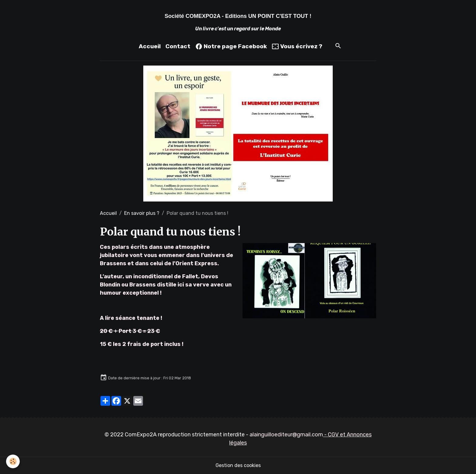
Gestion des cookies (238, 465)
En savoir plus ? (142, 213)
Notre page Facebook (231, 46)
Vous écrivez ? (297, 46)
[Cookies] (13, 461)
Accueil (150, 46)
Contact (178, 46)
